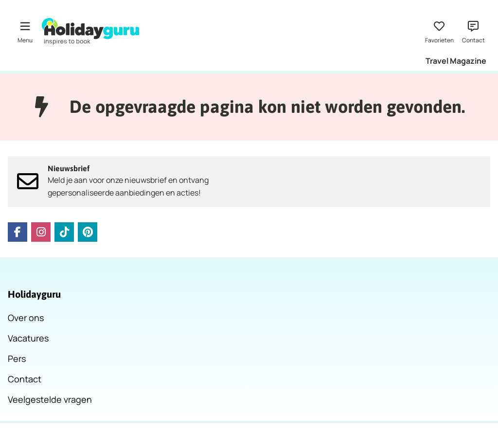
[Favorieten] (439, 31)
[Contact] (473, 31)
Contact (25, 379)
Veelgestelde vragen (50, 399)
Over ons (26, 318)
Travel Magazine (456, 61)
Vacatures (28, 338)
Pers (17, 358)
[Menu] (25, 31)
